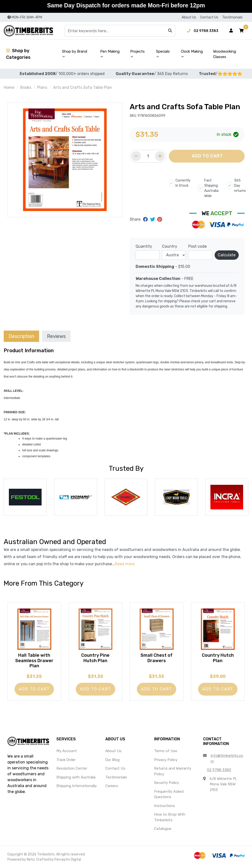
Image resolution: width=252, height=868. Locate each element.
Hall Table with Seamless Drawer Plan (34, 661)
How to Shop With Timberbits (170, 817)
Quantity (144, 246)
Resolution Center (72, 768)
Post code (197, 246)
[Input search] (120, 31)
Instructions (165, 806)
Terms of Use (166, 751)
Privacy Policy (166, 760)
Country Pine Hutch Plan (95, 658)
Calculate (227, 255)
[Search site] (170, 31)
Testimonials (232, 17)
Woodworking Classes (225, 54)
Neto (31, 860)
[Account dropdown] (231, 31)
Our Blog (112, 760)
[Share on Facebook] (146, 219)
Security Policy (166, 783)
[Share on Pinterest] (160, 219)
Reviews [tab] (56, 336)
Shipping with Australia (76, 777)
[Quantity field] (148, 156)
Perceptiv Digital (68, 860)
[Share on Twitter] (153, 219)
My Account (67, 751)
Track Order (66, 760)
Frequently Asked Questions (169, 794)
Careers (112, 786)
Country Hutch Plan (218, 658)
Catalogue (163, 829)
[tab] (21, 336)
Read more (125, 564)
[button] (241, 31)
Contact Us (209, 17)
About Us (189, 17)
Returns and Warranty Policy (173, 771)
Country (170, 246)
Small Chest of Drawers (157, 658)
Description (21, 336)
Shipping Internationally (77, 786)
